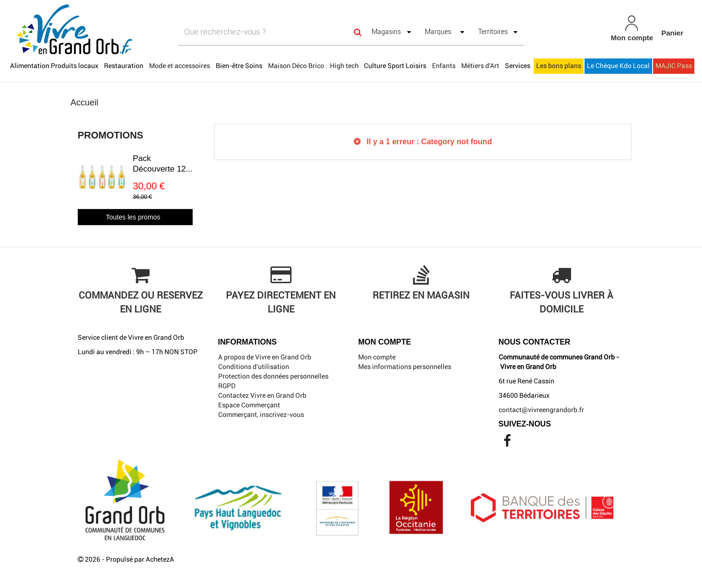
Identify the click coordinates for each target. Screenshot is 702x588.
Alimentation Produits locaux (54, 66)
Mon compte (377, 357)
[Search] (358, 32)
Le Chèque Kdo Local (618, 66)
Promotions (111, 135)
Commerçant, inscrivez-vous (261, 415)
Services (518, 66)
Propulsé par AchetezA (140, 559)
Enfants (444, 66)
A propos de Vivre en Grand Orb (265, 357)
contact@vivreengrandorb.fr (541, 410)
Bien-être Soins (239, 66)
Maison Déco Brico (296, 66)
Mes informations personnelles (405, 367)
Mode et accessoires (180, 66)
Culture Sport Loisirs (395, 66)
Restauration (124, 66)
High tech (344, 66)
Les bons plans (559, 66)
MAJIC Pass (674, 66)
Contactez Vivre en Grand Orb (262, 395)
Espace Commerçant (249, 405)
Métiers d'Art (480, 66)
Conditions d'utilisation (254, 367)
